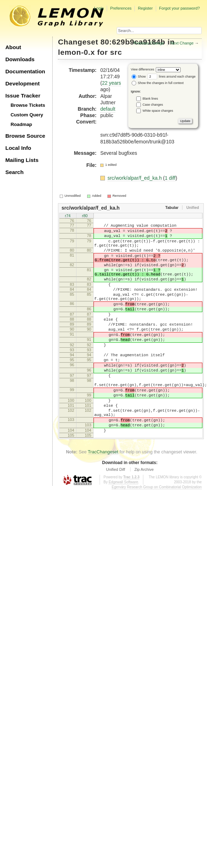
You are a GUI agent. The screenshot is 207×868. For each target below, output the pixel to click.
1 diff (170, 178)
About (13, 47)
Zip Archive (144, 515)
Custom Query (27, 115)
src (116, 52)
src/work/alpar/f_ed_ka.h (135, 178)
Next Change (182, 43)
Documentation (25, 71)
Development (23, 83)
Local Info (18, 148)
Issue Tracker (23, 96)
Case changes (153, 104)
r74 (68, 216)
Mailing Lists (22, 160)
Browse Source (25, 136)
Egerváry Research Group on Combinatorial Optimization (157, 533)
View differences (143, 69)
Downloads (20, 59)
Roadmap (22, 124)
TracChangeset (103, 498)
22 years (112, 83)
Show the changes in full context (158, 83)
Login (99, 8)
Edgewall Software (123, 528)
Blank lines (150, 98)
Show (139, 77)
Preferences (121, 8)
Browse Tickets (28, 105)
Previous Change (149, 43)
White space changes (158, 110)
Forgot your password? (179, 8)
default (108, 109)
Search (14, 172)
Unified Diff (116, 515)
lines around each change (171, 77)
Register (145, 8)
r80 (85, 216)
